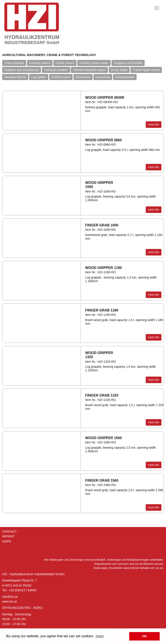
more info (154, 125)
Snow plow (83, 77)
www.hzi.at (9, 601)
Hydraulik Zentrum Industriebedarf (45, 23)
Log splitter (39, 77)
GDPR (7, 541)
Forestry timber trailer (94, 63)
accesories (103, 77)
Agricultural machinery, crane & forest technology (49, 55)
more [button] (100, 636)
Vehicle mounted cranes (89, 70)
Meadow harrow (15, 77)
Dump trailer (119, 70)
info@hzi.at (10, 597)
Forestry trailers (40, 63)
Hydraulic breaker (56, 70)
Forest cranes (65, 63)
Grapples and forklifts (128, 63)
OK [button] (144, 636)
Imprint (8, 536)
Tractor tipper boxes (146, 70)
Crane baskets (14, 63)
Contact (9, 532)
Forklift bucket (61, 77)
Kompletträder (125, 77)
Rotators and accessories (22, 70)
